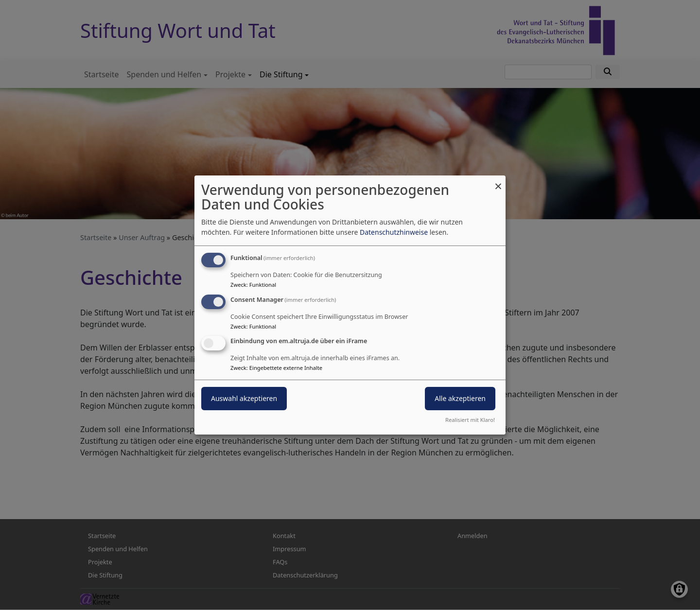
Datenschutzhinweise (394, 232)
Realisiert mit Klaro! (470, 420)
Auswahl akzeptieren (244, 399)
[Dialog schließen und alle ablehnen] (498, 182)
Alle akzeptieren (460, 399)
